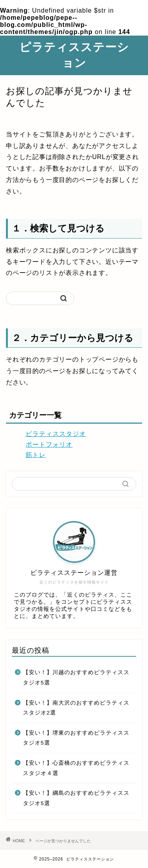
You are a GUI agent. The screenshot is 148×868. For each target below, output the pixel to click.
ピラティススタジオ (56, 434)
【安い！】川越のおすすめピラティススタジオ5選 (76, 678)
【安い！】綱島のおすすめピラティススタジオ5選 (76, 798)
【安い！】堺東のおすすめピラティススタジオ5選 (76, 738)
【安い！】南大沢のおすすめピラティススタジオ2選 (76, 708)
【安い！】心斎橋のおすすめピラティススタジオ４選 (76, 768)
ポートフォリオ (49, 444)
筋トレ (36, 455)
